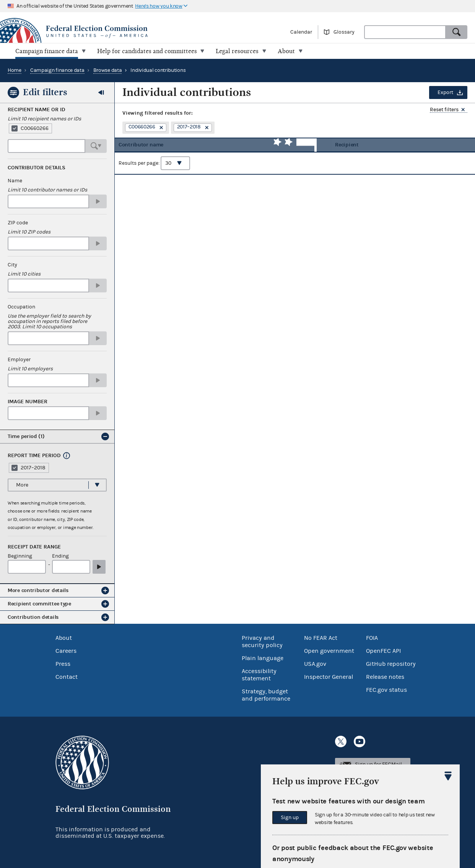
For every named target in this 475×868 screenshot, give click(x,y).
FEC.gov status (386, 690)
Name (15, 181)
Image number (28, 402)
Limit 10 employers (30, 369)
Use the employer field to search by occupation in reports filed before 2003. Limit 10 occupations (49, 321)
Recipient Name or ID (37, 110)
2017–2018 (33, 467)
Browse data (108, 70)
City (12, 265)
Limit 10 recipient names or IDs (44, 119)
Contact (67, 677)
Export (445, 92)
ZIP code (18, 223)
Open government (329, 651)
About (64, 638)
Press (63, 664)
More (22, 485)
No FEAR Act (321, 638)
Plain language (263, 658)
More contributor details (38, 590)
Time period (26, 436)
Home (15, 70)
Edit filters (45, 92)
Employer (19, 360)
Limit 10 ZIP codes (29, 232)
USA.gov (315, 664)
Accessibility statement (259, 674)
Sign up (290, 818)
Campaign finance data (57, 70)
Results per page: (154, 169)
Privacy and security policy (262, 641)
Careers (66, 651)
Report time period (34, 456)
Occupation (21, 307)
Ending (60, 556)
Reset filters (444, 110)
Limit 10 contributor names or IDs (47, 190)
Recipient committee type (39, 604)
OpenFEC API (383, 651)
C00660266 (35, 128)
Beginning (20, 556)
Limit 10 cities (24, 274)
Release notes (385, 677)
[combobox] (405, 32)
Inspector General (329, 677)
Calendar (301, 32)
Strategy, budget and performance (266, 695)
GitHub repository (391, 664)
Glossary (344, 32)
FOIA (372, 638)
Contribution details (33, 617)
